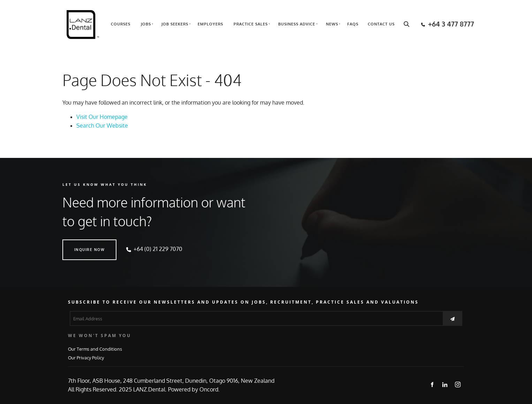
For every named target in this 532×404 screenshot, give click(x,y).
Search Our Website (102, 125)
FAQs (353, 24)
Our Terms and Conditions (95, 349)
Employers (210, 24)
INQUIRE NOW (78, 244)
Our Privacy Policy (86, 357)
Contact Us (381, 24)
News (332, 24)
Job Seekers (175, 24)
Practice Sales (251, 24)
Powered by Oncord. (194, 389)
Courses (121, 24)
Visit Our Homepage (102, 117)
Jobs (146, 24)
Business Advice (297, 24)
